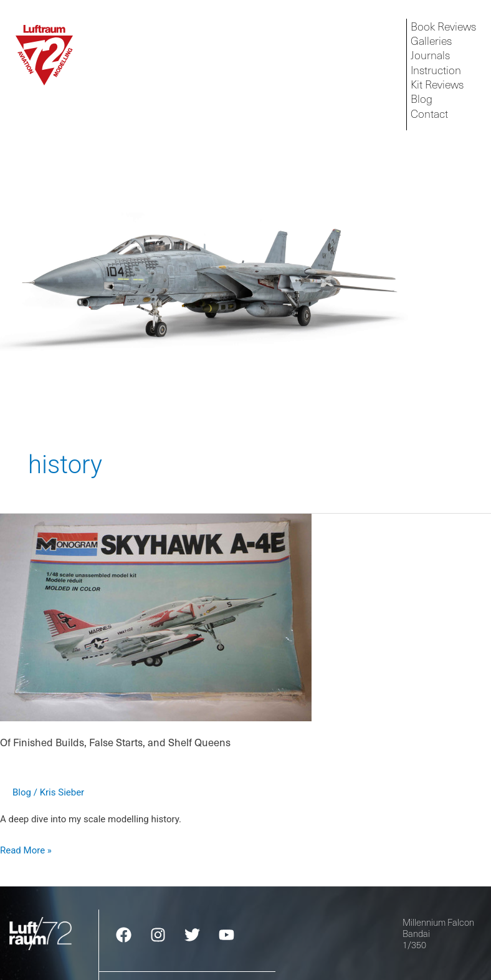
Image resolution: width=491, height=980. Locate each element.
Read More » (26, 849)
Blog (22, 792)
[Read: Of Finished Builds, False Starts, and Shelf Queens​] (156, 617)
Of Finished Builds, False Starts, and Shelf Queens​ (115, 742)
